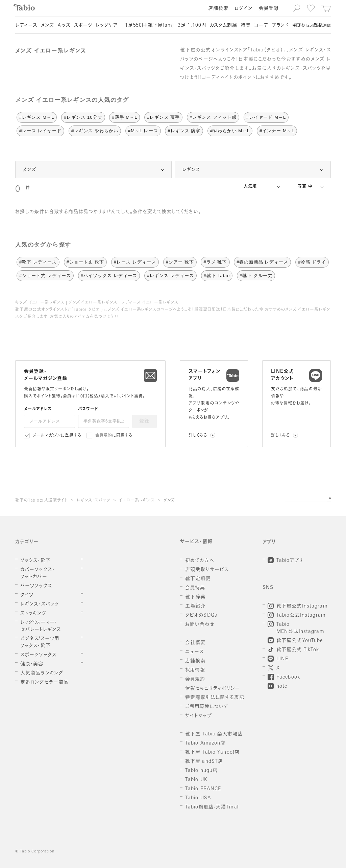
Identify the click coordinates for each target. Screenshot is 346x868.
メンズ (169, 501)
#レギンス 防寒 (184, 131)
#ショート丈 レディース (45, 276)
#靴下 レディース (38, 262)
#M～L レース (143, 131)
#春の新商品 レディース (262, 262)
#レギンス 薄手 (163, 117)
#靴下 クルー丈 (256, 276)
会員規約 (104, 436)
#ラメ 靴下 (215, 262)
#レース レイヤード (40, 131)
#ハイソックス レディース (109, 276)
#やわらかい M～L (230, 131)
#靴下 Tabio (217, 276)
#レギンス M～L (37, 117)
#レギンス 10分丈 (83, 117)
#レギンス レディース (170, 276)
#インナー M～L (277, 131)
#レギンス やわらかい (95, 131)
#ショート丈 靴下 (85, 262)
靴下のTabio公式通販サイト (42, 501)
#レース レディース (135, 262)
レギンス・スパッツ (93, 501)
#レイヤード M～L (266, 117)
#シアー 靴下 (180, 262)
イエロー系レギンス (137, 501)
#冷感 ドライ (312, 262)
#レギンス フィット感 (213, 117)
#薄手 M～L (125, 117)
